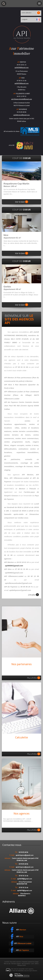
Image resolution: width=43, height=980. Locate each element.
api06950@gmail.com (22, 83)
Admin (37, 964)
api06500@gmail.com (22, 67)
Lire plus (33, 595)
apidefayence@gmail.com (22, 115)
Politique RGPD (22, 965)
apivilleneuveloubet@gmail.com (22, 99)
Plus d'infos (34, 678)
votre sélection (26, 13)
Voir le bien (21, 202)
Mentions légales (16, 964)
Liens (33, 964)
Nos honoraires (26, 964)
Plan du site (7, 964)
